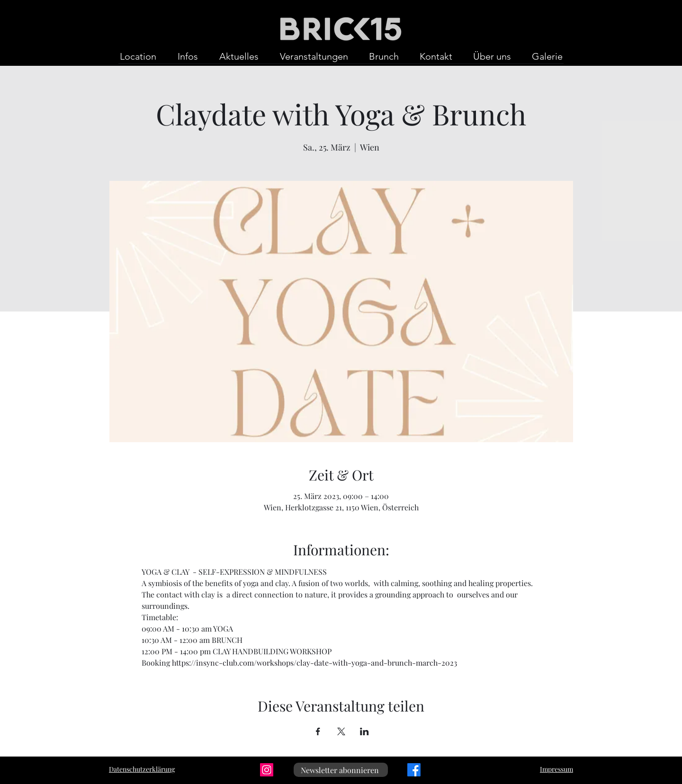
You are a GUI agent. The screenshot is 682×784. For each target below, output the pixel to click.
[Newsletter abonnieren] (341, 770)
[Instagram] (267, 770)
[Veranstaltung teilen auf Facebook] (318, 731)
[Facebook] (414, 770)
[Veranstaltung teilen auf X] (341, 731)
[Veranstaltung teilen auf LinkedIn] (364, 731)
